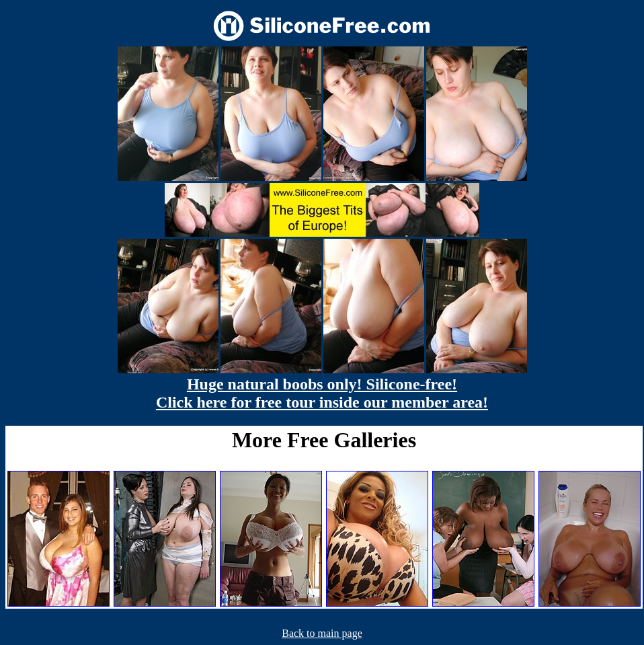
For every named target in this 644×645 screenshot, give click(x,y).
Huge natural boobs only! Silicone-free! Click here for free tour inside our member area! (322, 393)
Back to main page (322, 633)
